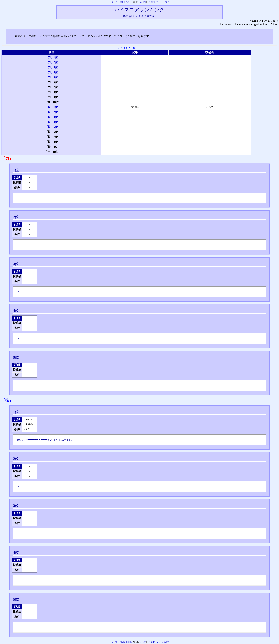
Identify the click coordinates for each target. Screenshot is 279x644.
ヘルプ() (151, 2)
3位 (16, 264)
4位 (16, 311)
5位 (16, 357)
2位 (16, 217)
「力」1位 (51, 57)
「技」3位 (51, 117)
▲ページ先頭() (163, 642)
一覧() (122, 2)
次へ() (143, 2)
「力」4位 (51, 72)
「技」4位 (51, 122)
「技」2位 (51, 112)
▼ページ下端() (163, 2)
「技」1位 (51, 107)
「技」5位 (51, 127)
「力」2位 (51, 62)
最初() (129, 2)
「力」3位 (51, 67)
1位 (16, 170)
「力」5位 (51, 77)
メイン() (114, 2)
